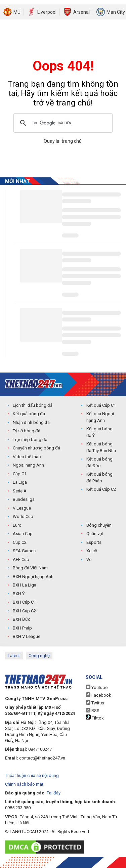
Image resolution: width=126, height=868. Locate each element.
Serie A (20, 491)
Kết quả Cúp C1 (101, 405)
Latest (14, 656)
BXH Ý (19, 594)
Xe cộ (92, 551)
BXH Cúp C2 (24, 611)
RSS (93, 710)
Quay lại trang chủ (63, 141)
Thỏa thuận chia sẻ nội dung (32, 775)
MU (17, 12)
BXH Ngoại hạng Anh (33, 577)
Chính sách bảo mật (24, 784)
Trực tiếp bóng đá (30, 440)
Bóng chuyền (99, 525)
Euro (17, 525)
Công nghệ (39, 656)
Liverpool (47, 12)
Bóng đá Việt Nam (30, 568)
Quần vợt (95, 534)
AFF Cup (21, 559)
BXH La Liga (25, 585)
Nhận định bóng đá (31, 422)
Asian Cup (23, 534)
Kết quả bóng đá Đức (99, 462)
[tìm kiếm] (62, 123)
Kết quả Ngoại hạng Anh (100, 417)
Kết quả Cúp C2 (101, 489)
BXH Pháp (22, 628)
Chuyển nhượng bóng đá (36, 448)
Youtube (97, 687)
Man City (116, 12)
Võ (89, 559)
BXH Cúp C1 (24, 602)
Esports (94, 542)
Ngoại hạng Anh (28, 465)
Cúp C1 (20, 474)
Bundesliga (24, 499)
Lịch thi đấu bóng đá (33, 405)
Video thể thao (27, 457)
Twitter (95, 703)
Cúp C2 (20, 542)
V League (22, 508)
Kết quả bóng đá (29, 414)
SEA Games (24, 551)
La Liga (20, 482)
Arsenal (81, 12)
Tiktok (95, 718)
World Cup (23, 516)
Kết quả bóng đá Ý (99, 432)
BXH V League (27, 636)
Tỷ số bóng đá (27, 431)
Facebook (98, 695)
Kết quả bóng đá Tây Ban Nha (101, 447)
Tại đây (54, 793)
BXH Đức (22, 619)
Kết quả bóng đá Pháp (99, 478)
